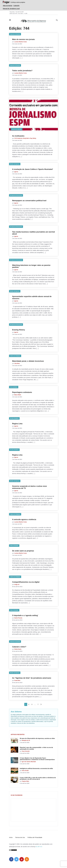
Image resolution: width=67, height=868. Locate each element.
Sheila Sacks (18, 649)
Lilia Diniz (17, 363)
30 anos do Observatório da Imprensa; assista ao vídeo (37, 738)
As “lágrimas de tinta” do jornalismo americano (32, 678)
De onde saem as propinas (23, 551)
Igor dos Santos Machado (29, 762)
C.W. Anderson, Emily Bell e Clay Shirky (25, 138)
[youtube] (22, 859)
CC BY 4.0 (39, 847)
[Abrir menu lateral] (10, 20)
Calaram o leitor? (19, 647)
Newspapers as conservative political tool (29, 201)
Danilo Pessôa (18, 618)
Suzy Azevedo (26, 751)
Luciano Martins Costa (21, 42)
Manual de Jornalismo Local (11, 9)
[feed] (27, 859)
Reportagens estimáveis (22, 392)
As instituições (18, 136)
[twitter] (16, 859)
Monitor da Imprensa (15, 164)
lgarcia (16, 172)
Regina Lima (17, 424)
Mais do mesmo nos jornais (23, 39)
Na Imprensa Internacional (16, 195)
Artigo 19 (17, 585)
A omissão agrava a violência (24, 519)
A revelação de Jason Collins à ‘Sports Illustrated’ (33, 169)
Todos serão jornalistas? (22, 71)
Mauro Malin (18, 395)
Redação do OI (26, 740)
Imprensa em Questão (15, 34)
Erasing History (19, 330)
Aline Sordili (25, 771)
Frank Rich (17, 680)
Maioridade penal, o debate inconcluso (28, 361)
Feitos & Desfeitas (14, 546)
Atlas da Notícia (8, 6)
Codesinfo (16, 6)
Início (11, 837)
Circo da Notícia (14, 387)
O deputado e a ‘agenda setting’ (25, 615)
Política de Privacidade (35, 837)
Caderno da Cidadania (15, 356)
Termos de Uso (20, 837)
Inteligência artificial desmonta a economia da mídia (36, 768)
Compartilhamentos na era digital (26, 582)
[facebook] (11, 859)
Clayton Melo (26, 781)
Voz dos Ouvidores (14, 418)
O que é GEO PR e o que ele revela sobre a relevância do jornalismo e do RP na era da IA (38, 778)
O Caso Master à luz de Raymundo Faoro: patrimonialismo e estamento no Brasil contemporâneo (37, 759)
